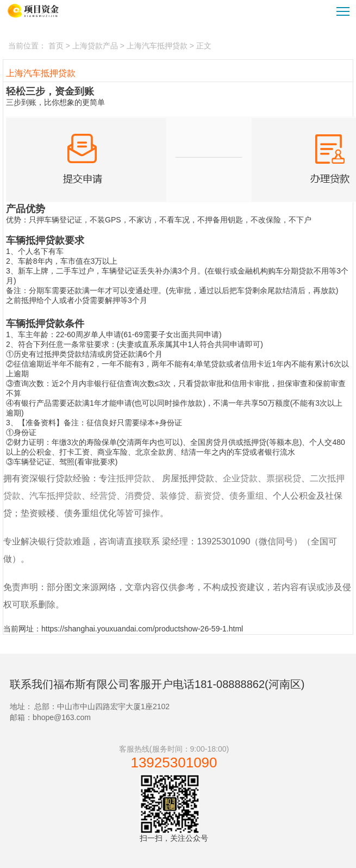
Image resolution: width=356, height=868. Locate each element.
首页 (56, 46)
